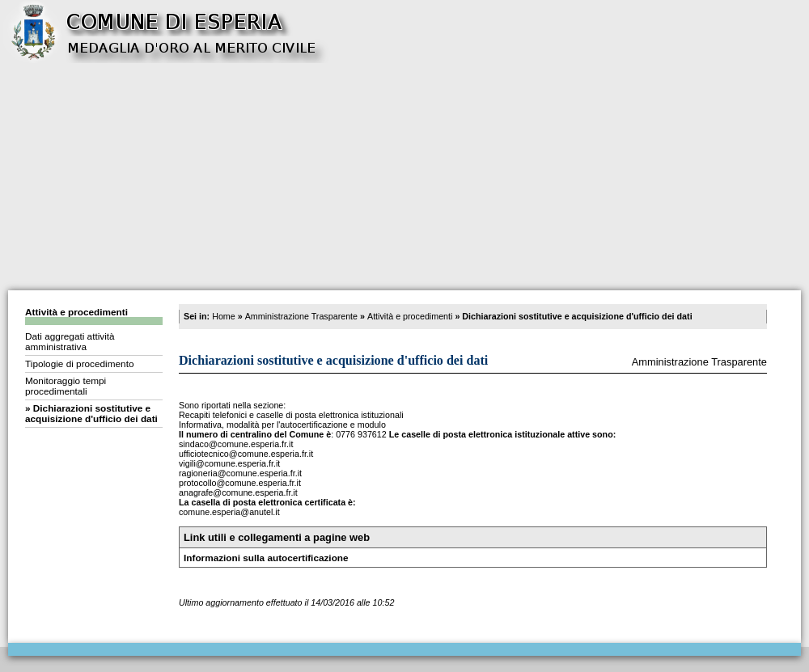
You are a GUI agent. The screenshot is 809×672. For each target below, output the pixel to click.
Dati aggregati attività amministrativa (70, 341)
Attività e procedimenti (76, 312)
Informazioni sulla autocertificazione (266, 558)
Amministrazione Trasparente (301, 316)
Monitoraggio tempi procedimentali (66, 386)
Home (224, 316)
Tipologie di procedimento (79, 363)
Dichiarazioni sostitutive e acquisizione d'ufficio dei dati (91, 413)
